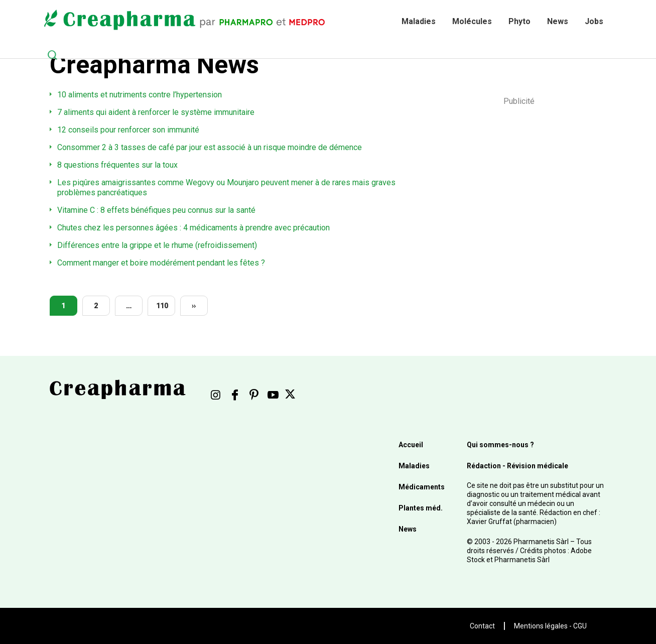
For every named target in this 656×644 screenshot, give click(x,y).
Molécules (472, 21)
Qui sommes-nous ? (500, 445)
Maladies (419, 21)
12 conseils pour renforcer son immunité (128, 130)
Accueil (411, 445)
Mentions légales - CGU (550, 626)
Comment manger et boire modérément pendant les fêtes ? (161, 263)
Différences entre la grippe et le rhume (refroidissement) (157, 245)
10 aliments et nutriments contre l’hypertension (140, 95)
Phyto (519, 21)
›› (194, 306)
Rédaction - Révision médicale (517, 466)
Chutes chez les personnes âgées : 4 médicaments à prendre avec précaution (193, 228)
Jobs (594, 21)
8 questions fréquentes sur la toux (117, 165)
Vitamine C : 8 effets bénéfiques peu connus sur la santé (156, 210)
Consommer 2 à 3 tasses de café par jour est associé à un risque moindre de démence (210, 147)
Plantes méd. (421, 508)
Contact (482, 626)
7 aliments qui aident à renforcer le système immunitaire (156, 112)
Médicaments (422, 487)
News (558, 21)
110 (162, 306)
